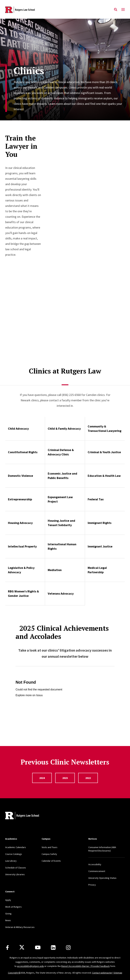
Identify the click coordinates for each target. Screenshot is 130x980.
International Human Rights (62, 546)
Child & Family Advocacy (64, 429)
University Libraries (15, 874)
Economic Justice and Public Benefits (62, 476)
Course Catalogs (14, 854)
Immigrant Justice (100, 546)
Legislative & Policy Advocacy (21, 570)
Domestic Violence (20, 476)
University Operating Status (102, 878)
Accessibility (95, 864)
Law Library (11, 861)
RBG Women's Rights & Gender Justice (23, 594)
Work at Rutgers (13, 907)
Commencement (97, 871)
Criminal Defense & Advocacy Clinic (61, 452)
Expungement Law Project (60, 499)
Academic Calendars (16, 847)
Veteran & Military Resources (20, 927)
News (8, 920)
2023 (65, 778)
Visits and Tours (50, 847)
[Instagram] (68, 948)
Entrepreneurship (20, 499)
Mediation (55, 570)
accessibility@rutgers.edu (30, 966)
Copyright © (14, 973)
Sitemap (118, 973)
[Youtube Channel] (38, 947)
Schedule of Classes (16, 868)
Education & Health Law (104, 476)
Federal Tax (96, 499)
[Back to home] (28, 816)
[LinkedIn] (53, 948)
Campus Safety (49, 854)
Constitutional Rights (23, 452)
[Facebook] (7, 948)
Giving (8, 914)
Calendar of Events (51, 861)
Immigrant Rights (100, 523)
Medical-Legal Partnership (97, 570)
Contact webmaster (102, 973)
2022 (88, 778)
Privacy (92, 885)
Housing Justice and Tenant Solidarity (61, 523)
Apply (8, 900)
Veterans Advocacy (61, 594)
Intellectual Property (22, 546)
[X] (22, 947)
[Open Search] (116, 10)
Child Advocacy (18, 429)
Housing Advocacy (20, 523)
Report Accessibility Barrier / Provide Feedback (85, 966)
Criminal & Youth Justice (104, 452)
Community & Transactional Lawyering (105, 429)
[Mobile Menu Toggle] (123, 10)
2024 (42, 778)
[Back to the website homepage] (20, 10)
